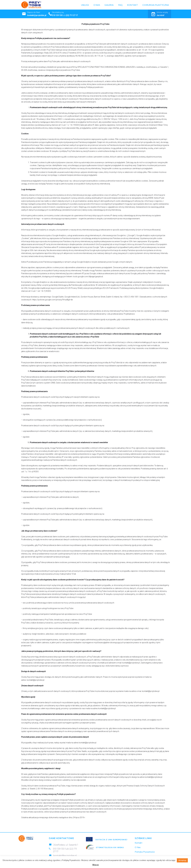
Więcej (95, 865)
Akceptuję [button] (182, 860)
